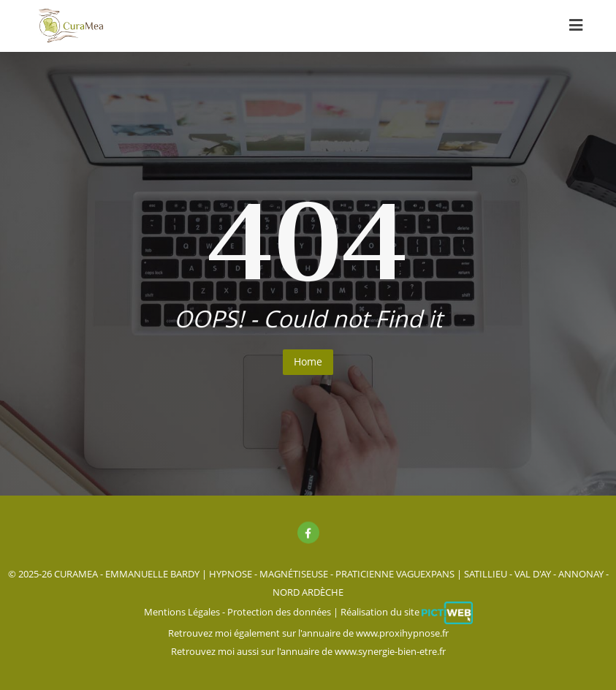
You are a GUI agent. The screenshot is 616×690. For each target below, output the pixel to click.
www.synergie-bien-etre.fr (390, 651)
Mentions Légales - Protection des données (237, 612)
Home (308, 361)
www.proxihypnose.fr (402, 633)
